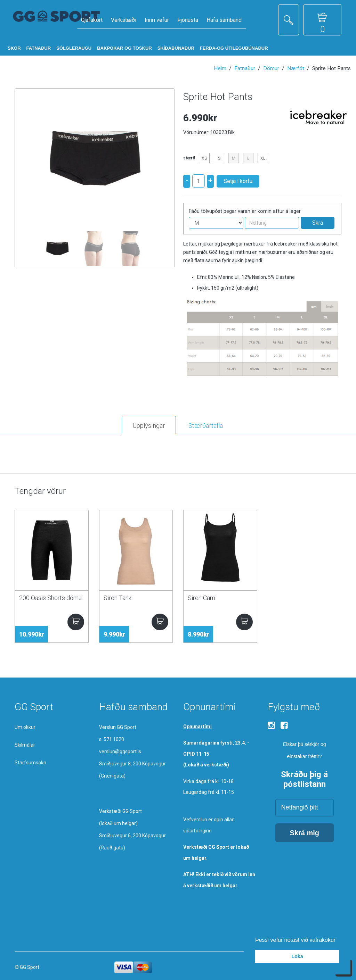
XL (263, 158)
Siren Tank (118, 598)
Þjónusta (188, 20)
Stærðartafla (206, 426)
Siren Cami (202, 598)
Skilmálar (25, 745)
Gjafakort (92, 20)
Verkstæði (124, 20)
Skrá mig (305, 833)
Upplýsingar (149, 426)
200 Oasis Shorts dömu (50, 598)
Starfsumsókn (30, 763)
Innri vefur (157, 20)
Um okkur (25, 727)
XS (204, 158)
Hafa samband (224, 20)
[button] (338, 940)
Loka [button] (297, 956)
